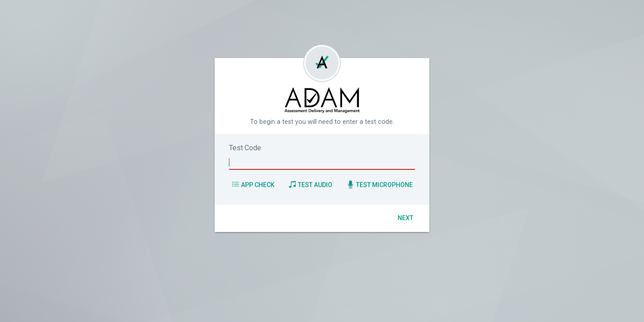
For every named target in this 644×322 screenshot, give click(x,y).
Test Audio (310, 184)
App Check (253, 184)
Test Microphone (380, 184)
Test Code (245, 148)
